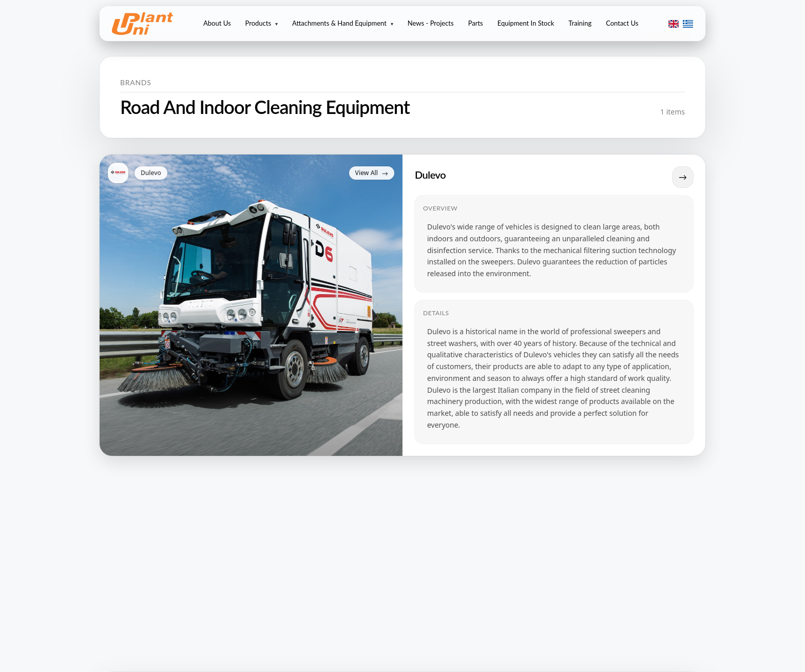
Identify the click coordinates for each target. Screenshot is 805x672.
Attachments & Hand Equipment (343, 23)
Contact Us (622, 23)
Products (262, 23)
